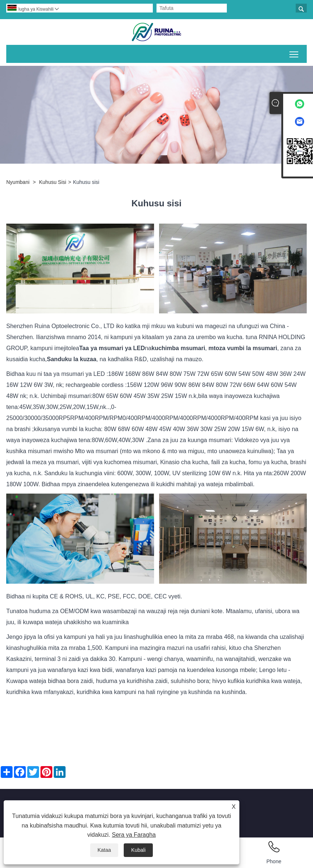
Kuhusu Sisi (53, 182)
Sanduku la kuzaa (71, 359)
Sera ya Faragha (134, 835)
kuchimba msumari (178, 348)
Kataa (104, 850)
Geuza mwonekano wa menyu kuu (294, 53)
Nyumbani (18, 182)
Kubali (138, 850)
